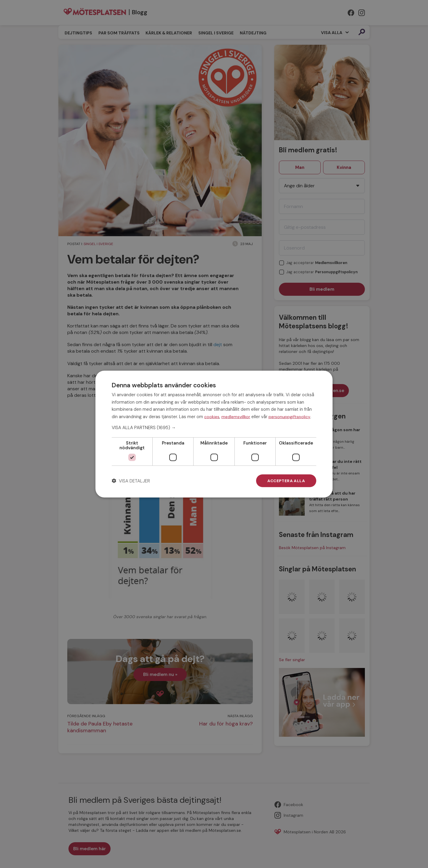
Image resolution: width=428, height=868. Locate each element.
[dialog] (214, 434)
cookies (212, 416)
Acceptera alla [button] (286, 481)
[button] (214, 427)
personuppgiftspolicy (289, 416)
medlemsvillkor (236, 416)
